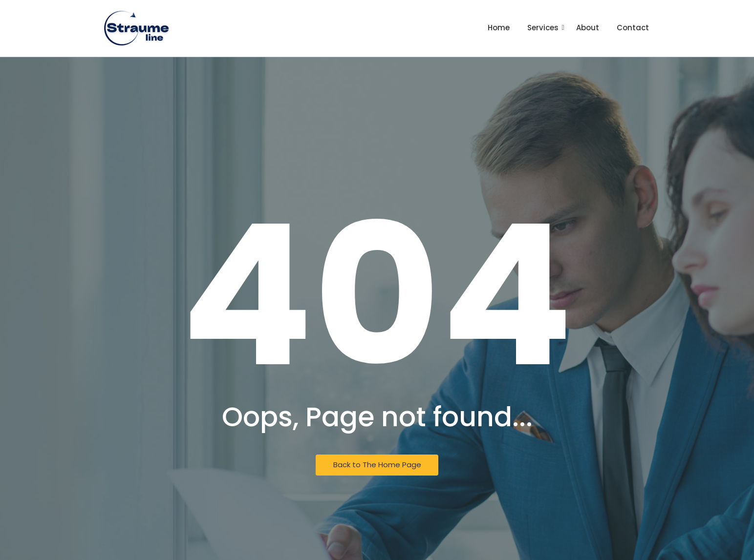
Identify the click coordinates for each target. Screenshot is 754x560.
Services (544, 28)
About (588, 28)
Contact (633, 28)
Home (499, 28)
